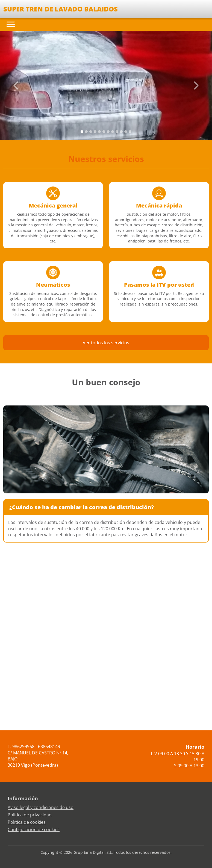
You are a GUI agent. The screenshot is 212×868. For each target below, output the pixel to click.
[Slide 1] (86, 132)
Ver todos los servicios (106, 343)
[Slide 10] (126, 132)
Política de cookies (27, 822)
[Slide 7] (113, 132)
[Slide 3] (95, 132)
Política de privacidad (30, 815)
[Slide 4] (99, 132)
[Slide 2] (91, 132)
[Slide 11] (130, 132)
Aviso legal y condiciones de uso (41, 807)
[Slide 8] (117, 132)
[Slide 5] (104, 132)
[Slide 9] (121, 132)
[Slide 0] (82, 132)
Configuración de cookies (34, 830)
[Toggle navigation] (11, 24)
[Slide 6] (108, 132)
